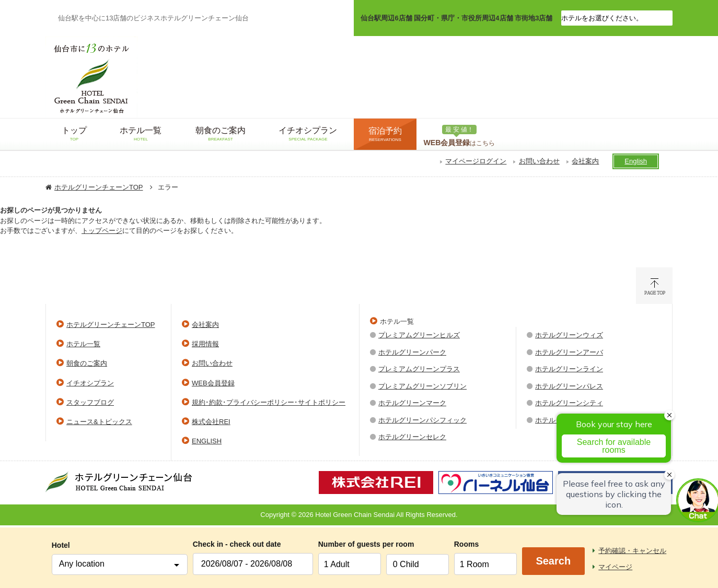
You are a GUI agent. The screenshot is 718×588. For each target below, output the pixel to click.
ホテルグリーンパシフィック (422, 420)
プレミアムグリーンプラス (419, 369)
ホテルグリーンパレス (569, 386)
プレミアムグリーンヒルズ (419, 335)
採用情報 (205, 344)
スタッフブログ (90, 402)
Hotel (61, 545)
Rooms (466, 544)
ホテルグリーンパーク (412, 352)
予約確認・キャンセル (632, 551)
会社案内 (585, 161)
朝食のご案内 (87, 363)
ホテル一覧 (83, 344)
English (636, 161)
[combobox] (120, 565)
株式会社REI (211, 422)
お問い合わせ (539, 161)
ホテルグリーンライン (569, 369)
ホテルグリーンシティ (569, 403)
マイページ (615, 567)
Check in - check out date (237, 544)
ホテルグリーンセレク (412, 437)
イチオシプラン (90, 383)
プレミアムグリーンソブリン (422, 386)
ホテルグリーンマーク (412, 403)
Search (553, 561)
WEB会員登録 (213, 383)
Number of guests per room (350, 544)
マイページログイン (476, 161)
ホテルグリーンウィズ (569, 335)
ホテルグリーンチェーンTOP (99, 187)
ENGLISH (207, 441)
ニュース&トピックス (99, 422)
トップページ (102, 231)
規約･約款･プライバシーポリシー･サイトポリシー (269, 402)
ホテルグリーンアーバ (569, 352)
